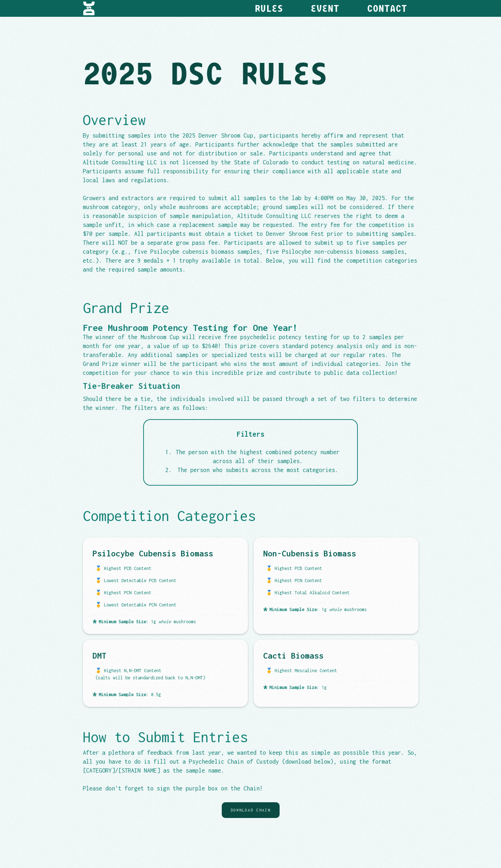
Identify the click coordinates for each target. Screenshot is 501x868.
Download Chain (251, 810)
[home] (89, 8)
